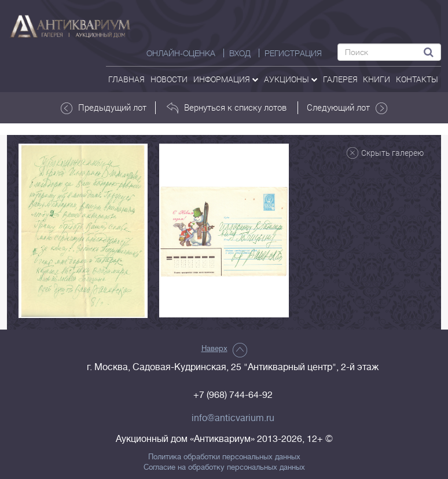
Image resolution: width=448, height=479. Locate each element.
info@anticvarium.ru (233, 418)
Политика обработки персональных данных (224, 457)
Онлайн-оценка (181, 53)
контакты (417, 79)
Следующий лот (347, 108)
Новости (169, 79)
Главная (126, 79)
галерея (340, 79)
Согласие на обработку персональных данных (224, 467)
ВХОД (240, 53)
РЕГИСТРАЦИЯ (293, 53)
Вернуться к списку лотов (227, 108)
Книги (377, 79)
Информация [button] (226, 79)
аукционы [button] (291, 79)
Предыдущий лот (104, 108)
